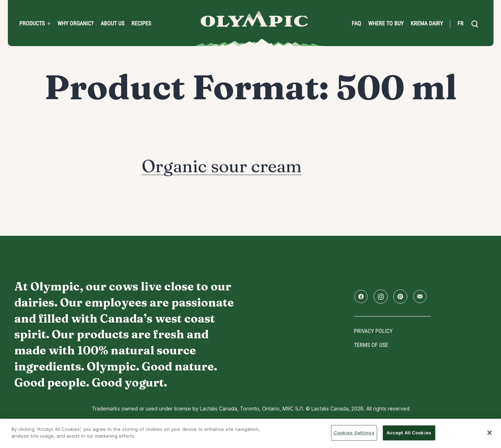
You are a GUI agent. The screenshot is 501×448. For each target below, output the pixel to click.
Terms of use (371, 345)
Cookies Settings (354, 433)
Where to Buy (386, 24)
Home (254, 19)
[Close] (490, 433)
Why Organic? (76, 24)
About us (112, 24)
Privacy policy (373, 331)
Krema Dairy (427, 24)
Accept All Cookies (409, 433)
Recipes (141, 24)
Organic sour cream (222, 166)
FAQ (356, 24)
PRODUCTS (32, 24)
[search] (475, 24)
